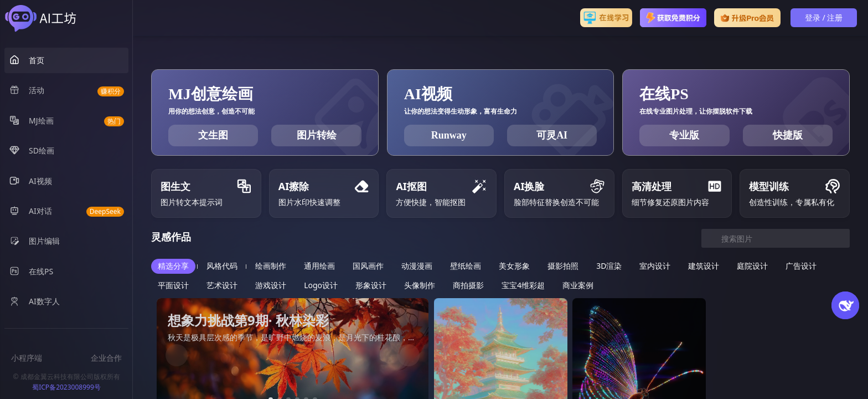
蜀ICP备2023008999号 (66, 387)
